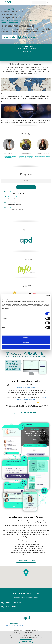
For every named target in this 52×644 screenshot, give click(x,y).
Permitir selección (26, 342)
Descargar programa (26, 187)
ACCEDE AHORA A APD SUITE (26, 561)
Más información (10, 37)
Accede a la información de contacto (14, 625)
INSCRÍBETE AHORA (26, 641)
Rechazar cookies (26, 347)
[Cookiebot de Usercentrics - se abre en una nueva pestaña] (43, 296)
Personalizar (46, 333)
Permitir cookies (26, 338)
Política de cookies (5, 308)
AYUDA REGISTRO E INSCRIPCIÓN (26, 412)
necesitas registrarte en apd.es (26, 387)
